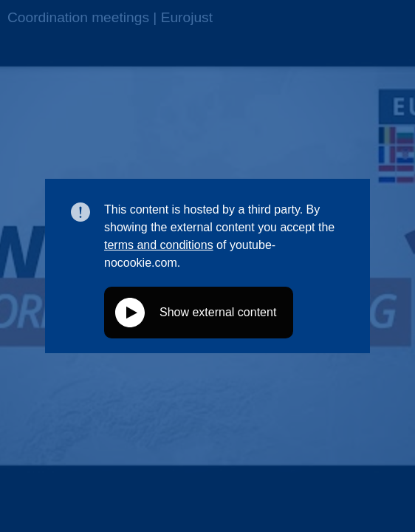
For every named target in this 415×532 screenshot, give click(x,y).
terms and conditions (159, 245)
